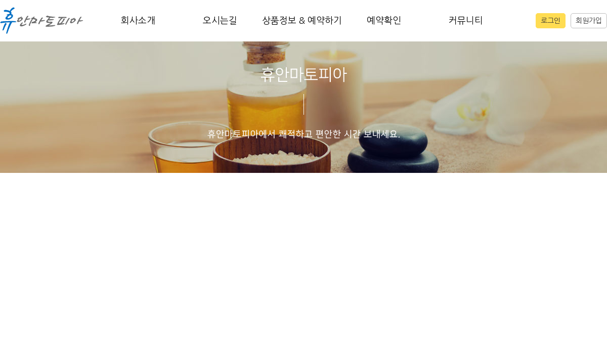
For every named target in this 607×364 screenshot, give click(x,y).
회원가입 (589, 21)
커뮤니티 (466, 21)
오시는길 (220, 21)
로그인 (551, 21)
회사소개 (138, 21)
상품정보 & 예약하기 (302, 21)
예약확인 (384, 21)
